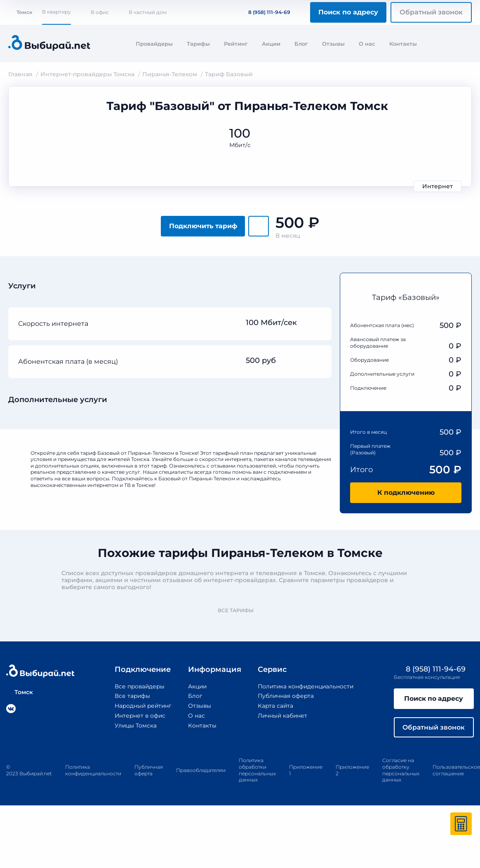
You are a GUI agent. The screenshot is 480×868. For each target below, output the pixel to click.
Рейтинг (236, 44)
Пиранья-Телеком (170, 74)
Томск (20, 12)
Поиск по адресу (348, 12)
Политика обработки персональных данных (257, 771)
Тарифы (198, 44)
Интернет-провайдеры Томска (87, 74)
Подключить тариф (203, 226)
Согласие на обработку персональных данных (401, 771)
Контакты (403, 44)
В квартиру (56, 12)
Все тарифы (240, 610)
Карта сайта (275, 705)
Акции (271, 44)
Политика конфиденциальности (307, 686)
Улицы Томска (133, 725)
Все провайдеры (138, 686)
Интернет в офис (138, 715)
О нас (367, 44)
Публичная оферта (286, 696)
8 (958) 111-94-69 (264, 12)
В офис (100, 12)
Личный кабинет (283, 715)
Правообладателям (201, 771)
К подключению (406, 492)
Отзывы (333, 44)
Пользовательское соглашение (456, 771)
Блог (301, 44)
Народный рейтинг (141, 705)
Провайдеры (154, 44)
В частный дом (148, 12)
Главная (20, 74)
